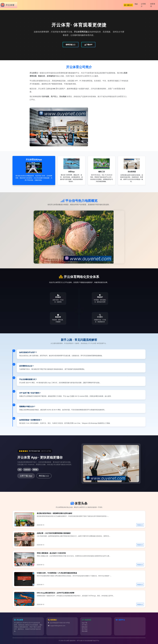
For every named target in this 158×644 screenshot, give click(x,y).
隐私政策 (85, 627)
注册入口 (128, 5)
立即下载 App (26, 476)
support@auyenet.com (58, 626)
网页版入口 (44, 476)
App (136, 4)
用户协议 (85, 629)
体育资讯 (153, 5)
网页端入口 (71, 45)
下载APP (88, 45)
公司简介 (143, 5)
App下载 (85, 623)
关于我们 (85, 625)
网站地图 (85, 631)
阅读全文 (140, 525)
